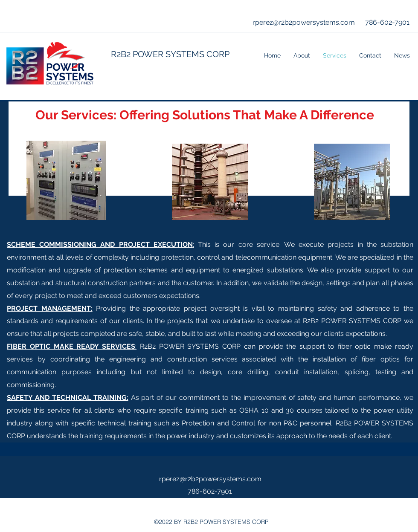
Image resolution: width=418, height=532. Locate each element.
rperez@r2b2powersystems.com (304, 22)
